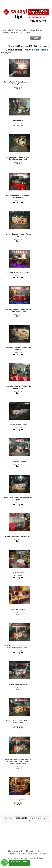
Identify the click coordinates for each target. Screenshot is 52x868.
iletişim (44, 854)
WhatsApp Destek (19, 862)
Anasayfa (7, 30)
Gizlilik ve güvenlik (28, 854)
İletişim (27, 33)
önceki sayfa (21, 818)
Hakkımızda (20, 30)
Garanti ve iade (37, 30)
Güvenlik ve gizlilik (11, 33)
